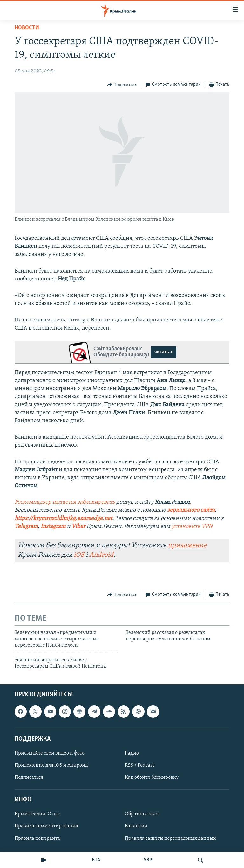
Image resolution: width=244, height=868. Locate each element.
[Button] (122, 85)
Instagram (53, 526)
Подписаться (29, 777)
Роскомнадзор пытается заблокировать (65, 502)
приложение (187, 545)
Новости (27, 28)
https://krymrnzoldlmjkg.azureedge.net (63, 518)
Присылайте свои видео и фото (50, 753)
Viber (79, 526)
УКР (148, 860)
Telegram (26, 526)
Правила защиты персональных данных (170, 838)
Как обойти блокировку (152, 777)
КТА (96, 860)
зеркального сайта (191, 510)
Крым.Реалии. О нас (37, 814)
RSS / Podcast (139, 765)
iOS (79, 555)
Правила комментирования (46, 826)
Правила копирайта (37, 838)
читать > (163, 352)
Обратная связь (142, 814)
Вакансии (136, 826)
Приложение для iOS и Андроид (51, 765)
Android (101, 555)
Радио (132, 753)
